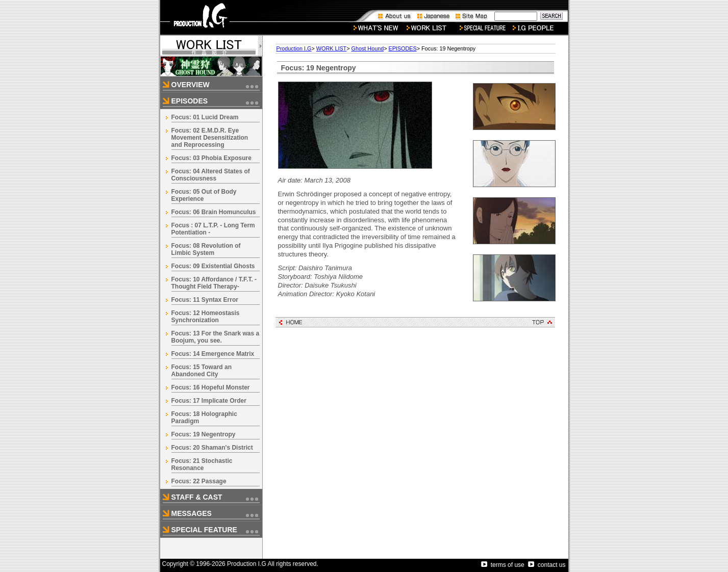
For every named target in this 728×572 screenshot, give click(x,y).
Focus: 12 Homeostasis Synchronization (206, 317)
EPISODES (402, 48)
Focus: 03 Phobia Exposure (211, 158)
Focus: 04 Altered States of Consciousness (211, 175)
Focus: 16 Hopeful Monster (211, 387)
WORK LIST (331, 48)
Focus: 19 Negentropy (204, 434)
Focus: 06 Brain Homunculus (214, 212)
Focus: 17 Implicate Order (209, 401)
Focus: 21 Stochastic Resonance (202, 464)
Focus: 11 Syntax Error (205, 300)
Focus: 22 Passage (199, 481)
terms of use (503, 565)
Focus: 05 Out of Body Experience (204, 195)
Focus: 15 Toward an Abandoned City (202, 371)
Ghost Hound (368, 48)
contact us (547, 565)
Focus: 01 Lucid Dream (205, 117)
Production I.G (294, 48)
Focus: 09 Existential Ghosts (213, 266)
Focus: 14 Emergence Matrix (213, 354)
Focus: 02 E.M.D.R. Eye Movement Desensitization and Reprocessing (210, 138)
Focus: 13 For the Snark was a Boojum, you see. (216, 337)
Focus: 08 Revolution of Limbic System (206, 249)
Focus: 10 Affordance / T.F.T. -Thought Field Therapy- (214, 283)
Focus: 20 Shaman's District (212, 448)
